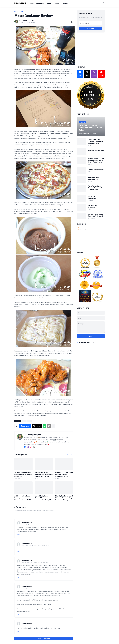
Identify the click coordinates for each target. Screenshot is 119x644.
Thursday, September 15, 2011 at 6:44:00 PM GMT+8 (35, 524)
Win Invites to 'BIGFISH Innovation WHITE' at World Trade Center (96, 160)
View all (69, 455)
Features (39, 3)
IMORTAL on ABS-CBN (96, 151)
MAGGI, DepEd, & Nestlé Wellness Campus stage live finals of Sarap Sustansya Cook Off (64, 498)
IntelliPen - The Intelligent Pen (93, 178)
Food (21, 11)
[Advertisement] (92, 49)
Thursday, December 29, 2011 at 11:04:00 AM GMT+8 (35, 588)
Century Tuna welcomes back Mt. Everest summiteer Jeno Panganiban (64, 474)
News (29, 421)
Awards (65, 3)
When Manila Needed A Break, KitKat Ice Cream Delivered (23, 474)
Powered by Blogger (85, 342)
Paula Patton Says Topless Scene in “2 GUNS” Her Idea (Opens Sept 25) (95, 188)
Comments (82, 230)
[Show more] (53, 426)
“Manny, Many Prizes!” (96, 169)
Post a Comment (44, 639)
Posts (81, 228)
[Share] (71, 22)
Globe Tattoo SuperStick (93, 197)
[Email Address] (91, 23)
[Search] (103, 3)
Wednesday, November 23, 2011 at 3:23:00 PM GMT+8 (35, 545)
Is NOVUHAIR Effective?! (93, 206)
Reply (18, 535)
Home (31, 3)
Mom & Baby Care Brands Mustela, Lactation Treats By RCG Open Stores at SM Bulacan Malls (44, 498)
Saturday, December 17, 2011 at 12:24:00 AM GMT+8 (35, 562)
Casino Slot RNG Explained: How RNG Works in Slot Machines (95, 141)
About (49, 3)
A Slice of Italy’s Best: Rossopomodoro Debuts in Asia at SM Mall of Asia (23, 498)
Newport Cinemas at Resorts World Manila (96, 215)
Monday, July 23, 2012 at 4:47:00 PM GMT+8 (33, 625)
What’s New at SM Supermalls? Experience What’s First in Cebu (44, 474)
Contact (57, 3)
